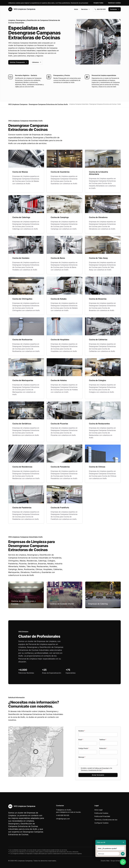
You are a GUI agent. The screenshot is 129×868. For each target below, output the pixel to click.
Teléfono (103, 740)
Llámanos (37, 62)
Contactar (115, 9)
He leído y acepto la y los (96, 769)
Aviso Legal (98, 810)
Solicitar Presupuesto (18, 62)
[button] (36, 752)
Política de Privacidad (101, 768)
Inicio (76, 9)
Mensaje (82, 757)
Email (81, 740)
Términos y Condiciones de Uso (91, 770)
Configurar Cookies (101, 823)
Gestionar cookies (114, 3)
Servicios (86, 9)
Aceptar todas (98, 3)
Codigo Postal (84, 748)
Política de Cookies (101, 813)
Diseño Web (105, 861)
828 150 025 (100, 9)
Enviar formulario (98, 775)
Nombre (82, 731)
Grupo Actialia (116, 861)
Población (103, 748)
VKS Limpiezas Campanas (22, 9)
